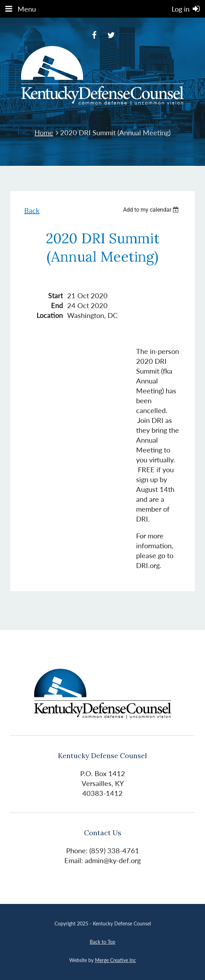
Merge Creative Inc (116, 960)
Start (56, 295)
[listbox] (152, 210)
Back (32, 210)
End (57, 305)
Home (44, 132)
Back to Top (102, 942)
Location (50, 315)
